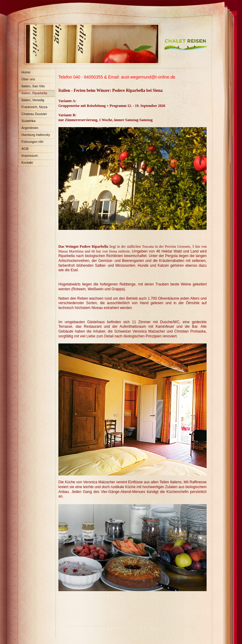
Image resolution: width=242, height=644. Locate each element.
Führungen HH (32, 142)
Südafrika (28, 121)
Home (26, 72)
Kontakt (27, 163)
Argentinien (30, 128)
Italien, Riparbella (34, 93)
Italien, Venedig (33, 100)
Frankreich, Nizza (34, 107)
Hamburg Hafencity (36, 135)
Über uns (28, 79)
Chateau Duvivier (34, 114)
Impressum (30, 156)
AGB (25, 149)
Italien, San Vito (33, 86)
